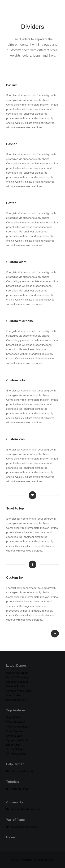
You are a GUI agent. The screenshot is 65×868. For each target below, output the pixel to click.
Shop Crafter (14, 695)
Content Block (15, 736)
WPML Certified (16, 754)
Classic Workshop (17, 673)
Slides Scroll (13, 745)
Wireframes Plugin (17, 727)
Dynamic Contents (17, 740)
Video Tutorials (20, 789)
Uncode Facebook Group (26, 809)
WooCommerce (16, 722)
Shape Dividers (15, 749)
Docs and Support (22, 771)
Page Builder (14, 717)
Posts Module (15, 731)
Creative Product (16, 686)
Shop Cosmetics (16, 700)
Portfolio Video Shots (19, 691)
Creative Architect (17, 682)
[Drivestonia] (10, 8)
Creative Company (17, 677)
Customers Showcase (24, 827)
